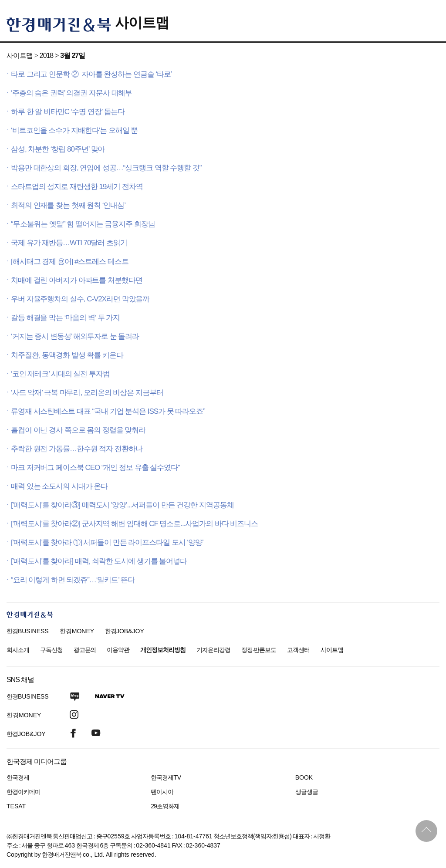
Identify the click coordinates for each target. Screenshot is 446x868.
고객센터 (298, 650)
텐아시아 (162, 792)
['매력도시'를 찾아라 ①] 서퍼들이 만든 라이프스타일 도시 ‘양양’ (107, 542)
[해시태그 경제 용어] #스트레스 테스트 (70, 262)
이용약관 (118, 650)
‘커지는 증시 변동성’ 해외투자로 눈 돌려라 (75, 336)
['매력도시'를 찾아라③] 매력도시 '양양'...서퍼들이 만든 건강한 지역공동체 (122, 505)
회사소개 (18, 650)
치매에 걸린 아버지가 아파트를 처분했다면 (77, 280)
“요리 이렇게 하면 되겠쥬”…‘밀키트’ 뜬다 (73, 580)
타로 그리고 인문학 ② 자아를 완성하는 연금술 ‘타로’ (91, 74)
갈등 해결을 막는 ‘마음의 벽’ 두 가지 (65, 318)
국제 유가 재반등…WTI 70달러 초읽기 (69, 243)
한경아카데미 (24, 792)
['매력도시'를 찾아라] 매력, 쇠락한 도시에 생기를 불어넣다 (99, 561)
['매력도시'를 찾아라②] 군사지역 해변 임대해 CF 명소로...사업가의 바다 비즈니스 (134, 524)
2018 (46, 56)
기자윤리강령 (213, 650)
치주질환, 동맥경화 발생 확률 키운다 (67, 355)
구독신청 (51, 650)
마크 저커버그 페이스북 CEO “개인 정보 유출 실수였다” (95, 468)
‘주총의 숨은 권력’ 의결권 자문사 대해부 (71, 93)
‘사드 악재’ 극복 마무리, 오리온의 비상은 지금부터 (87, 393)
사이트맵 (142, 23)
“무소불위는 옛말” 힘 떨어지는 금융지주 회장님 (83, 224)
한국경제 (18, 777)
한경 (28, 631)
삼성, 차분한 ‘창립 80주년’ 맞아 (58, 149)
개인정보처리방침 (163, 650)
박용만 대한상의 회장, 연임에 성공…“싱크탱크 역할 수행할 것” (106, 168)
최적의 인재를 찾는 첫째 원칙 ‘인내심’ (68, 205)
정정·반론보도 (259, 650)
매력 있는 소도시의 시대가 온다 (59, 486)
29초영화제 (165, 806)
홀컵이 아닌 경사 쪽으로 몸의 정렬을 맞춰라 (78, 430)
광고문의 (85, 650)
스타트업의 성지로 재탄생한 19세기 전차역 (77, 187)
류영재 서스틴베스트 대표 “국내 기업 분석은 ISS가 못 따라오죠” (108, 411)
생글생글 (307, 792)
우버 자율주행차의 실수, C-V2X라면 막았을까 (80, 299)
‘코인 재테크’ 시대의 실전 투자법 (60, 374)
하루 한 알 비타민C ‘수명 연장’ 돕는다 (68, 112)
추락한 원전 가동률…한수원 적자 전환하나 (77, 449)
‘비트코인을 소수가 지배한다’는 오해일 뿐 (74, 130)
